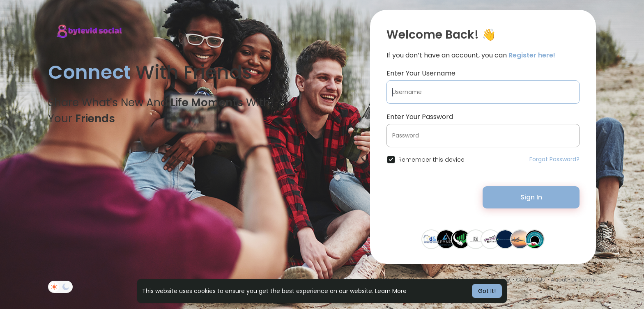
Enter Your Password (420, 117)
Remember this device (431, 160)
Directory (583, 280)
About (559, 280)
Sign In (531, 197)
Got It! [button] (487, 291)
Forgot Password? (554, 159)
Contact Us (530, 280)
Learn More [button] (391, 291)
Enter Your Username (421, 73)
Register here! (532, 55)
